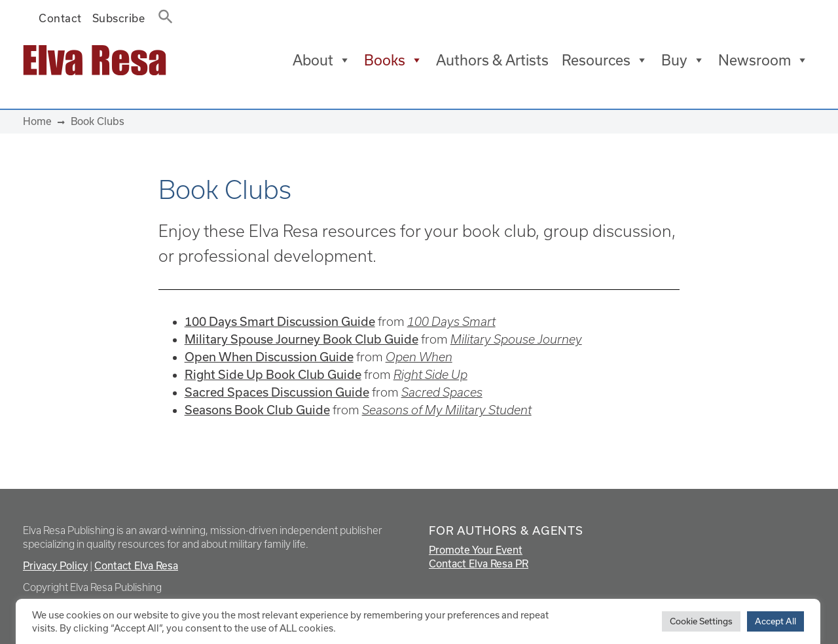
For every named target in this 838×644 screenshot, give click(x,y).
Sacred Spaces (442, 392)
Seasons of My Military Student (447, 410)
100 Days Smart (451, 322)
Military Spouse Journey (516, 339)
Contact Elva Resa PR (479, 563)
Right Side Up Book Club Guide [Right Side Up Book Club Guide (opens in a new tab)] (273, 374)
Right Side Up (430, 375)
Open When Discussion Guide (269, 357)
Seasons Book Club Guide (257, 410)
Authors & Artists (492, 60)
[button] (162, 14)
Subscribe (119, 18)
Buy (683, 60)
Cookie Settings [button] (701, 621)
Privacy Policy (55, 565)
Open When (419, 357)
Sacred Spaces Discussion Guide (277, 392)
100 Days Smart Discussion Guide (280, 321)
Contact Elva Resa (136, 565)
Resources (605, 60)
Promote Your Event (476, 550)
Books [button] (393, 60)
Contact (60, 18)
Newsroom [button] (763, 60)
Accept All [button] (775, 621)
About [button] (322, 60)
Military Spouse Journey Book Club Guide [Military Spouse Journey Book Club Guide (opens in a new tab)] (301, 339)
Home (37, 121)
